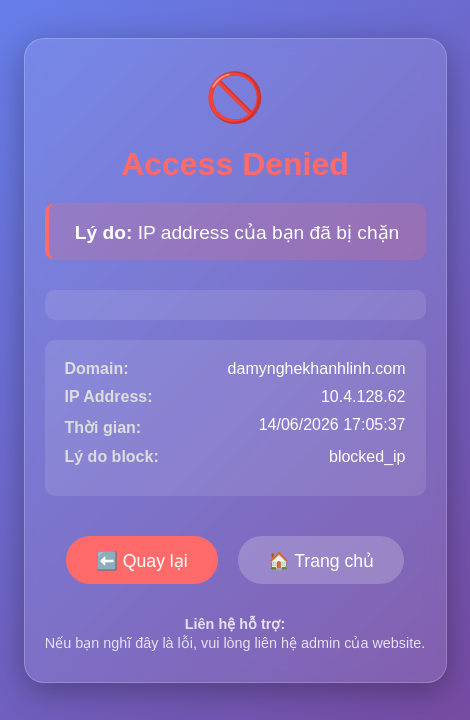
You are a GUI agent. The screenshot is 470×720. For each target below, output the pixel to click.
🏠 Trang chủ (321, 561)
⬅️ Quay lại (142, 561)
